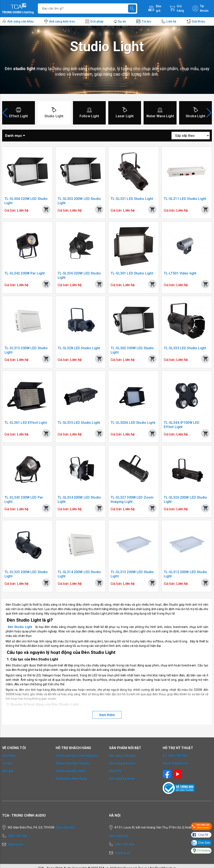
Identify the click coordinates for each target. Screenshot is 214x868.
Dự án (122, 21)
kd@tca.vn (15, 844)
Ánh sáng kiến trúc (62, 21)
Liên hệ (171, 21)
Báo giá (8, 771)
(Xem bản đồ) (65, 827)
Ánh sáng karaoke (122, 779)
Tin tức (146, 21)
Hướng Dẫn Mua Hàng (71, 779)
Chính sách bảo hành (71, 771)
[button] (209, 113)
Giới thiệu (198, 21)
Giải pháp (97, 21)
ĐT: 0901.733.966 (175, 756)
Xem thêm (107, 715)
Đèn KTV (115, 771)
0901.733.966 (18, 836)
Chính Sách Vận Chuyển (72, 763)
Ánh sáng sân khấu (21, 21)
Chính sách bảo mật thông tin (77, 756)
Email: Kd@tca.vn (175, 763)
